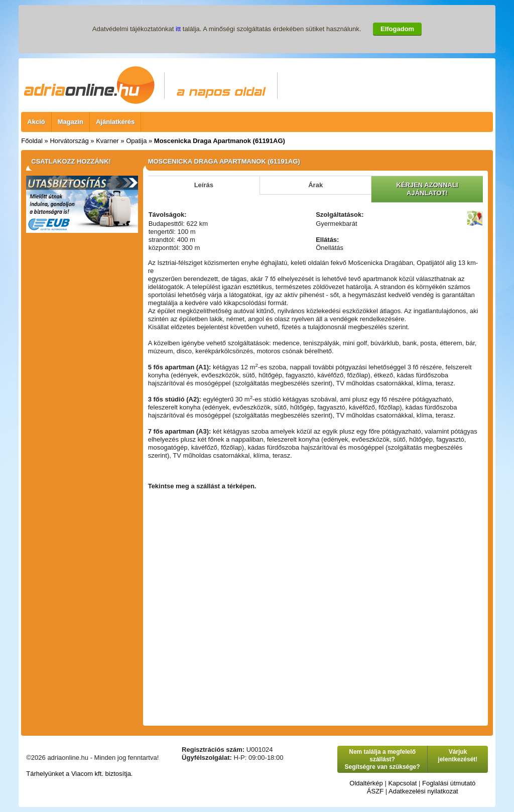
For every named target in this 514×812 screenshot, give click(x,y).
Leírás (204, 185)
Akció (36, 122)
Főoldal (32, 141)
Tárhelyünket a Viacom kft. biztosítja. (79, 774)
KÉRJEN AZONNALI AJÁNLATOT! (427, 189)
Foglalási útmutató (449, 783)
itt (178, 29)
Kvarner (107, 141)
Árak (315, 185)
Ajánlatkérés (115, 122)
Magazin (71, 122)
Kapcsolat (402, 783)
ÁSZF (375, 791)
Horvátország (69, 141)
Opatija (136, 141)
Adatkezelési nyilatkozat (423, 791)
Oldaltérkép (366, 783)
